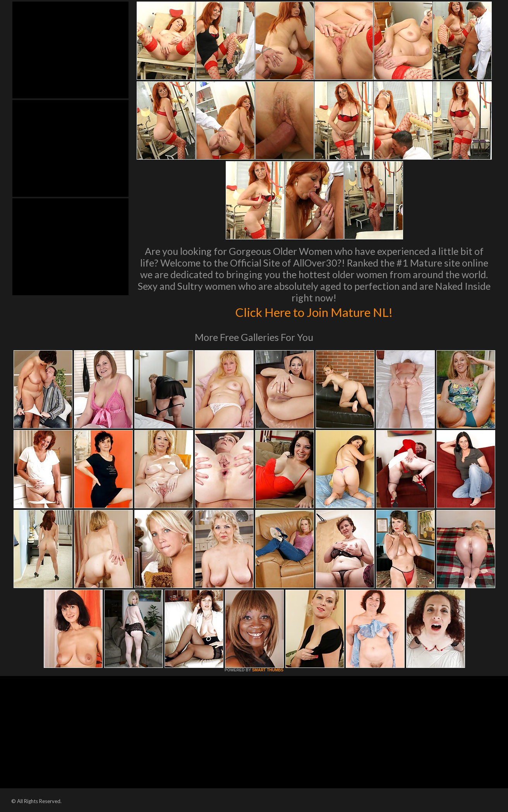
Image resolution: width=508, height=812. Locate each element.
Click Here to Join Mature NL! (314, 311)
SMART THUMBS (268, 670)
